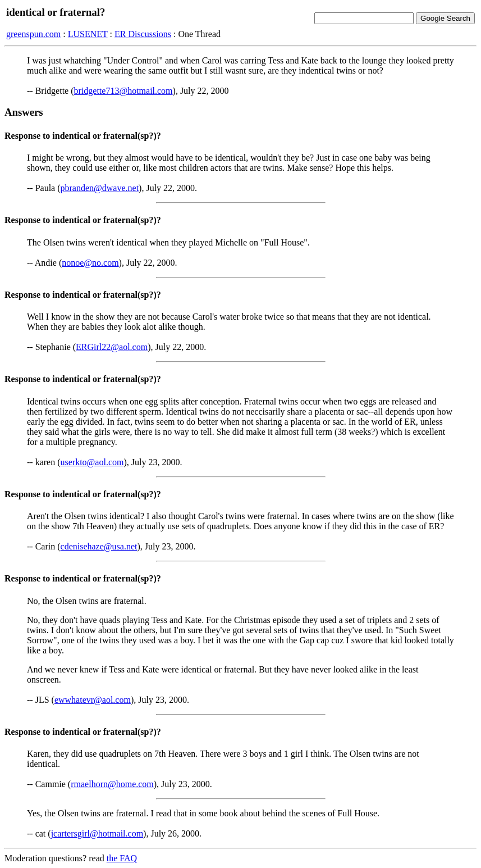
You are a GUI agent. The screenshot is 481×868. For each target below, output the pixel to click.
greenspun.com (33, 34)
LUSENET (88, 34)
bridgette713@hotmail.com (123, 91)
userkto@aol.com (92, 462)
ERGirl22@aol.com (112, 347)
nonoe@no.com (90, 263)
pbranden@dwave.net (100, 188)
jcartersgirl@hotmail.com (97, 833)
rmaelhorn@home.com (112, 784)
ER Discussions (143, 34)
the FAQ (122, 858)
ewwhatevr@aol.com (93, 700)
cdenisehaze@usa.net (99, 546)
